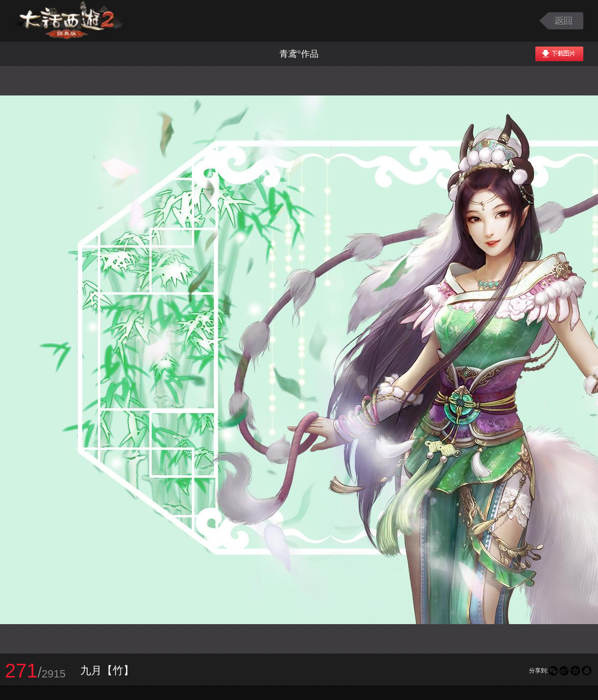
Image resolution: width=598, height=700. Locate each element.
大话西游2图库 (70, 21)
